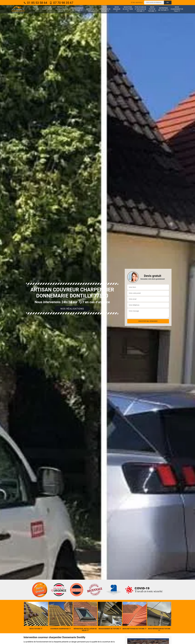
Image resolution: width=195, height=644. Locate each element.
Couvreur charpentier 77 (47, 9)
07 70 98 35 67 (61, 3)
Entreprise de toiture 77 (163, 9)
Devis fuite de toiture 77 (152, 9)
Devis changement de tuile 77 (177, 9)
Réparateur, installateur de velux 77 (62, 9)
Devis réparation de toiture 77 (105, 9)
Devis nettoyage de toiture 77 (92, 9)
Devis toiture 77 (36, 9)
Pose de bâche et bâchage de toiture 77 (140, 9)
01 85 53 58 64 (35, 3)
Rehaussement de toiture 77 (77, 9)
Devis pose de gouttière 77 (128, 9)
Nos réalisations (72, 309)
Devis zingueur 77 (117, 9)
